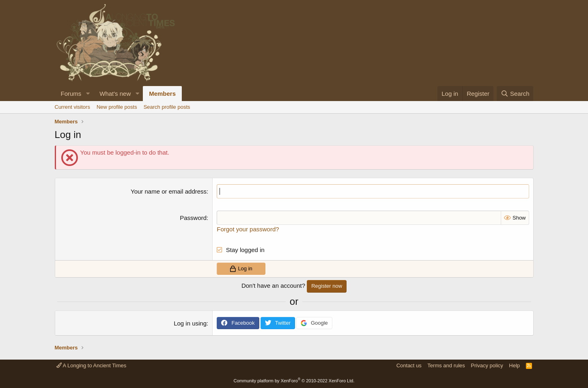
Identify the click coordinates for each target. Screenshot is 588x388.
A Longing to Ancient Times (92, 365)
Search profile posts (167, 107)
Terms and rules (446, 365)
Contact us (409, 365)
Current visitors (72, 107)
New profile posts (117, 107)
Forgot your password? (248, 229)
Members (162, 94)
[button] (88, 94)
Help (514, 365)
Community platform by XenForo (294, 381)
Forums (71, 94)
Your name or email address (169, 191)
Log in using (190, 323)
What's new (115, 94)
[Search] (515, 94)
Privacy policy (487, 365)
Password (193, 218)
